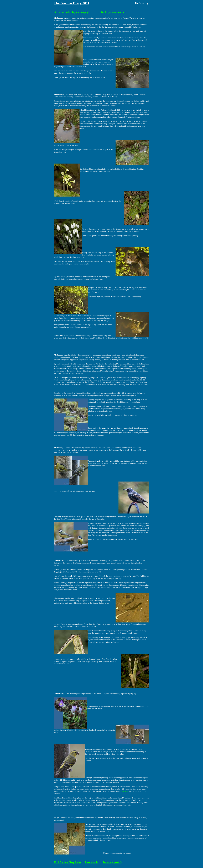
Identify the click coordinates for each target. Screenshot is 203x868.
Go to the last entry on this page (72, 12)
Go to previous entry (113, 12)
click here (124, 791)
